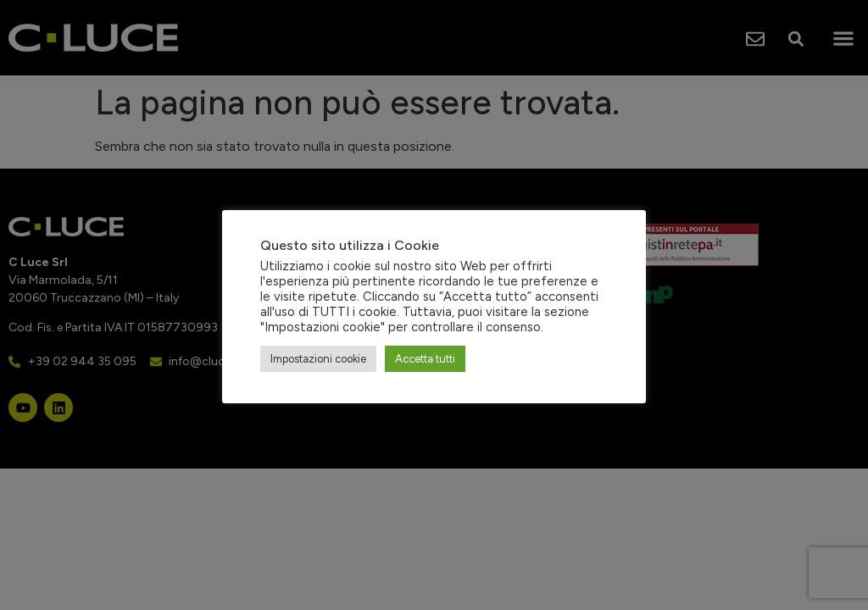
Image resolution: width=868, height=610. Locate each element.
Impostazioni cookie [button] (318, 359)
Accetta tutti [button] (425, 359)
